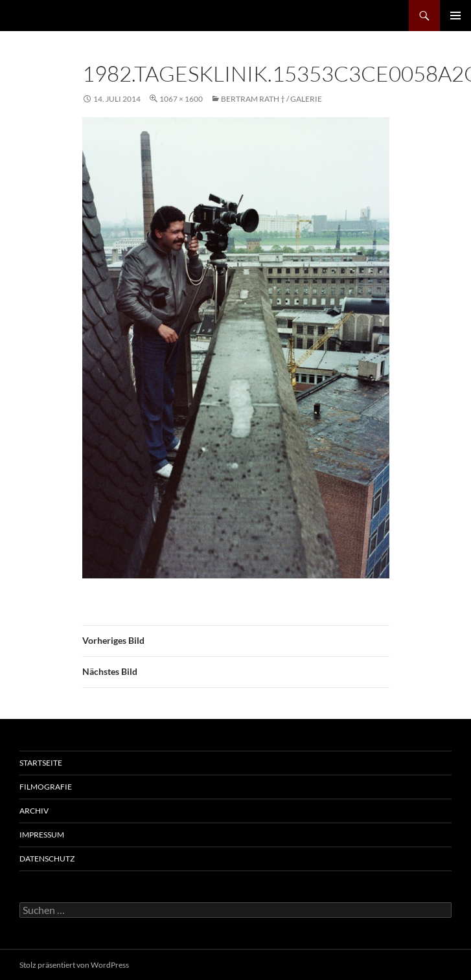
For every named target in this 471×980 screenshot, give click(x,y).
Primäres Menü (455, 16)
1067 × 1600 (181, 99)
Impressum (42, 835)
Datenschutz (47, 859)
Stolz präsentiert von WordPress (74, 965)
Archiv (34, 811)
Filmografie (46, 787)
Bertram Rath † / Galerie (271, 99)
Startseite (41, 763)
